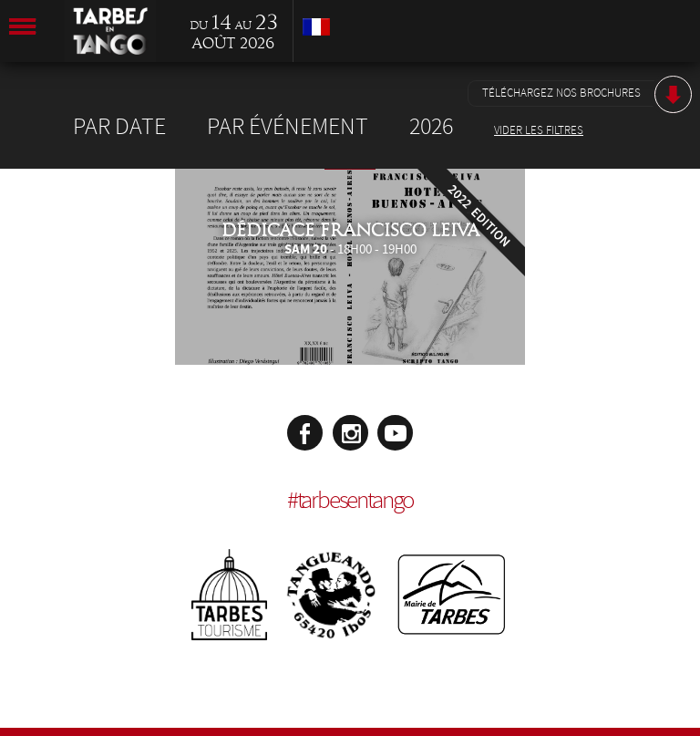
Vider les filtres (539, 130)
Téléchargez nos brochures (561, 93)
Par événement (288, 127)
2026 (431, 127)
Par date (119, 127)
